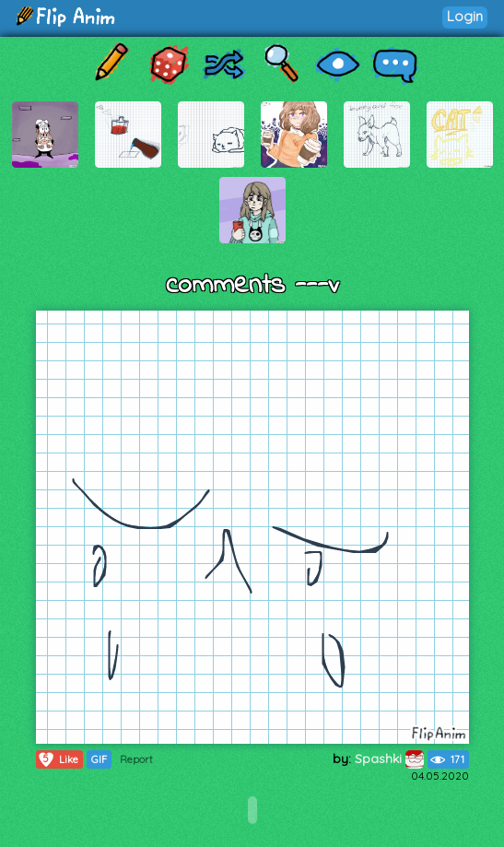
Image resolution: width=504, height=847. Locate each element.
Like (58, 759)
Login (465, 16)
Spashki (389, 759)
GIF (99, 759)
